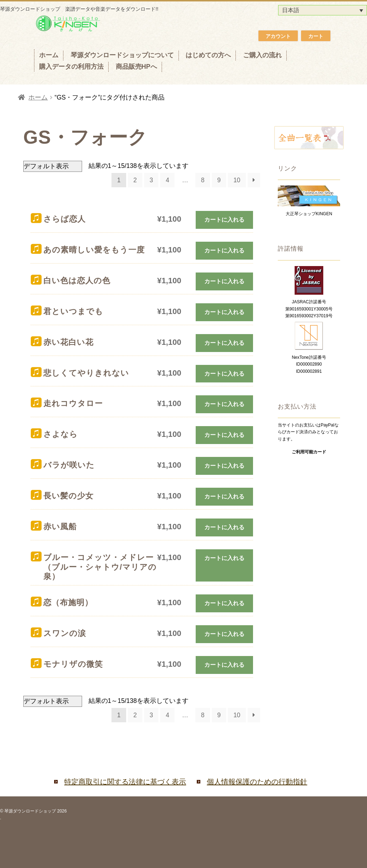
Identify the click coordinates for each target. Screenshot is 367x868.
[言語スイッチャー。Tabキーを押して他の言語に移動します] (323, 10)
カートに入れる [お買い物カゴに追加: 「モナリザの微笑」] (224, 665)
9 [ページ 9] (219, 180)
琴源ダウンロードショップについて (122, 55)
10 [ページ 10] (237, 180)
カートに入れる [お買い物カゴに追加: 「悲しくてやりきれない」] (224, 374)
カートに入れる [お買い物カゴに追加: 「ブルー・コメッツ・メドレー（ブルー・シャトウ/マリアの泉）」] (224, 558)
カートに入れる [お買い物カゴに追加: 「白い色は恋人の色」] (224, 281)
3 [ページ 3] (151, 180)
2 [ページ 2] (135, 180)
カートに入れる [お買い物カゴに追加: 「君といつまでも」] (224, 312)
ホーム (49, 55)
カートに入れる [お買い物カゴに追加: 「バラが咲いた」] (224, 466)
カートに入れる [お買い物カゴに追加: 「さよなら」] (224, 435)
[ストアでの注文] (53, 166)
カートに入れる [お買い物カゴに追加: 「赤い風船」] (224, 527)
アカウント (278, 36)
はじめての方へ (208, 55)
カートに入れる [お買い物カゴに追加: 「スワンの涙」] (224, 634)
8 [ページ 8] (203, 180)
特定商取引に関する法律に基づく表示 (125, 782)
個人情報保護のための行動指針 (257, 782)
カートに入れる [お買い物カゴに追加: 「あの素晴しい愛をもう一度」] (224, 250)
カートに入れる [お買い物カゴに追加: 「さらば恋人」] (224, 220)
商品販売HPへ (136, 67)
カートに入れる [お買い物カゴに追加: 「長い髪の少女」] (224, 496)
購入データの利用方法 (71, 67)
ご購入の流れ (262, 55)
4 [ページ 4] (167, 180)
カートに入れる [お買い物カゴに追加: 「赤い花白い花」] (224, 343)
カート (316, 36)
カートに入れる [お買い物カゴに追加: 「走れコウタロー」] (224, 404)
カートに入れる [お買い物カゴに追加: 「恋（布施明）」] (224, 603)
